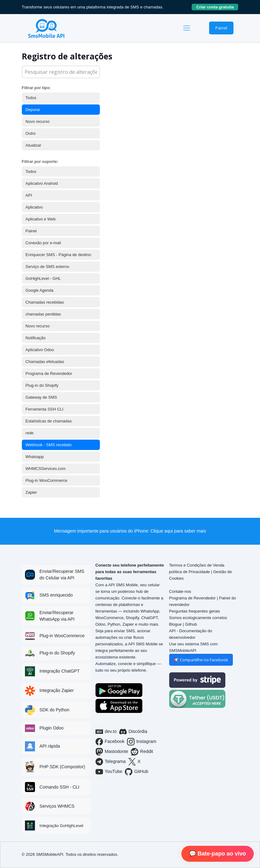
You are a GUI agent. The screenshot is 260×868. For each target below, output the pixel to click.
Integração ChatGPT (60, 671)
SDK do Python (55, 710)
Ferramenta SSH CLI (44, 409)
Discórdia (133, 732)
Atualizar (34, 145)
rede (30, 433)
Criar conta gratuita (217, 7)
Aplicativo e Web (41, 219)
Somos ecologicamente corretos (198, 618)
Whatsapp (35, 457)
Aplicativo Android (42, 183)
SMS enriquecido (56, 595)
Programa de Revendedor (49, 373)
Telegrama (111, 762)
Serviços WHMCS (57, 806)
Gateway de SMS (41, 397)
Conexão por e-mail (43, 243)
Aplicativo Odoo (40, 350)
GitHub (137, 772)
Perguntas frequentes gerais (195, 611)
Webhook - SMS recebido (49, 445)
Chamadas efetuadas (45, 362)
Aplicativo (34, 207)
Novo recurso (38, 121)
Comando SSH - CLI (60, 787)
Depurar (33, 110)
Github (191, 624)
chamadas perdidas (43, 314)
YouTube (109, 772)
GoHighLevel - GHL (43, 278)
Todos (31, 98)
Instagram (142, 742)
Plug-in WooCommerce (47, 480)
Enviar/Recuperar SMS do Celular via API (62, 575)
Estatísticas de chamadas (49, 421)
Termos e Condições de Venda (197, 565)
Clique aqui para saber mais (178, 531)
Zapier (31, 492)
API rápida (50, 746)
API (29, 195)
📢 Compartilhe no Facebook (201, 660)
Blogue (175, 624)
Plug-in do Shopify (42, 385)
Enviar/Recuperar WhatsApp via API (57, 616)
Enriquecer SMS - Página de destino (58, 255)
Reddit (142, 752)
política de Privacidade (190, 572)
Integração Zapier (57, 690)
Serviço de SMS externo (47, 267)
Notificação (36, 338)
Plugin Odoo (52, 728)
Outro (31, 133)
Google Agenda (40, 290)
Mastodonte (112, 752)
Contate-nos (180, 591)
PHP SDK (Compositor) (62, 767)
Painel (221, 28)
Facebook (110, 742)
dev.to (106, 732)
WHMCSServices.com (46, 469)
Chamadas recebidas (45, 302)
